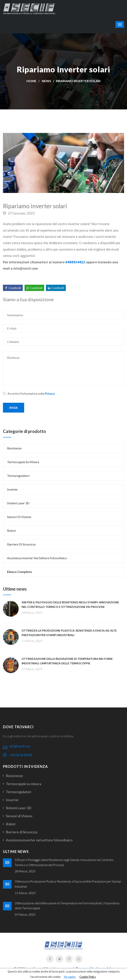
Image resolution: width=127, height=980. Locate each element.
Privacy (50, 394)
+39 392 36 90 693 (21, 755)
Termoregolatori (18, 476)
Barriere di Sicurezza (21, 544)
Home (31, 81)
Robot (11, 530)
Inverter (12, 489)
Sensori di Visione (19, 517)
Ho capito (70, 977)
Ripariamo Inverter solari (78, 81)
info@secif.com (20, 746)
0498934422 (75, 262)
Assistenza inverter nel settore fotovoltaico (37, 558)
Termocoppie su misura (23, 462)
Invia (14, 408)
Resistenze (14, 448)
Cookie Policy (88, 977)
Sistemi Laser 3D (18, 503)
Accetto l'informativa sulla (29, 394)
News (46, 81)
